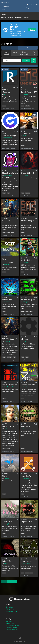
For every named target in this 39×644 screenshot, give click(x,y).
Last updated (6, 53)
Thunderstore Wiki (12, 611)
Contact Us (9, 607)
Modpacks (28, 48)
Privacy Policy (10, 609)
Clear (33, 61)
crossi (24, 223)
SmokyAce (26, 478)
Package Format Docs (13, 626)
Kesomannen (8, 138)
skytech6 (25, 175)
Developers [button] (5, 6)
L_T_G (24, 341)
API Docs (9, 621)
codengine (7, 223)
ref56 (24, 136)
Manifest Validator (12, 630)
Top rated (34, 53)
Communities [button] (5, 2)
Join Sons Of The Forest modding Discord (15, 18)
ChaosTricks (8, 175)
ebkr (5, 94)
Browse (4, 14)
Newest (14, 52)
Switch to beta (32, 4)
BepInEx (25, 94)
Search (26, 61)
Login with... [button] (30, 8)
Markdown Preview (12, 628)
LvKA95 (6, 428)
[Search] (12, 61)
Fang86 (6, 478)
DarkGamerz (26, 387)
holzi (24, 428)
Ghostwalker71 (9, 387)
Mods (10, 48)
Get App (32, 30)
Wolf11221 (8, 264)
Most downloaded (24, 53)
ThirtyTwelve (27, 563)
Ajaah (6, 563)
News (3, 9)
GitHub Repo (10, 623)
